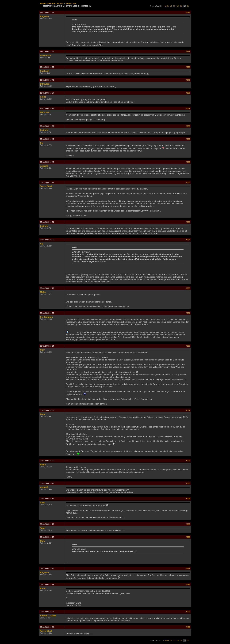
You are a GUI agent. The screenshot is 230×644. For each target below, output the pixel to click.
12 (171, 6)
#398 (188, 584)
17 (188, 6)
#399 (188, 612)
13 (174, 6)
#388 (188, 288)
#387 (188, 240)
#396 (188, 537)
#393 (188, 483)
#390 (188, 346)
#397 (188, 568)
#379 (188, 80)
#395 (188, 524)
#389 (188, 313)
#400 (188, 627)
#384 (188, 162)
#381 (188, 108)
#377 (188, 52)
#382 (188, 126)
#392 (188, 461)
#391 (188, 410)
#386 (188, 222)
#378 (188, 67)
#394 (188, 499)
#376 (188, 12)
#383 (188, 139)
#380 (188, 93)
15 (181, 6)
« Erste (166, 6)
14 (178, 6)
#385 (188, 182)
